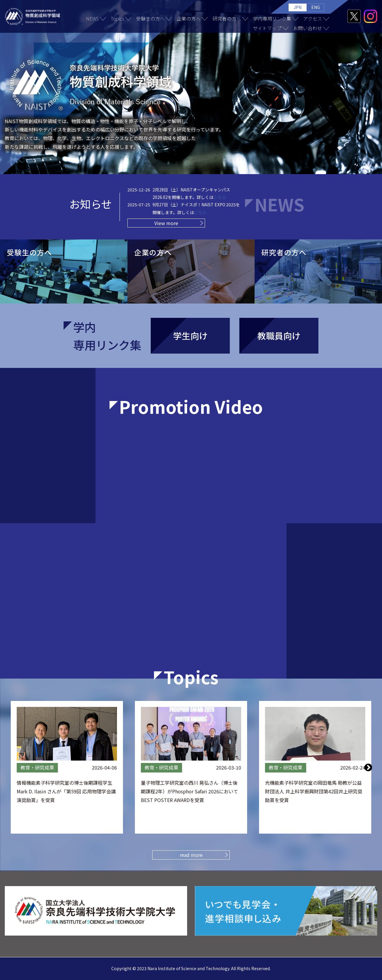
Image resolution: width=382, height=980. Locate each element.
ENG (316, 7)
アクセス (313, 18)
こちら (220, 197)
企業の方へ (189, 18)
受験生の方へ (150, 18)
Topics (117, 18)
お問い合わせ (308, 28)
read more (191, 855)
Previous (14, 767)
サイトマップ (267, 28)
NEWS (92, 18)
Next (368, 767)
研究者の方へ (227, 18)
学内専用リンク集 (272, 18)
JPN (298, 7)
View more (166, 223)
